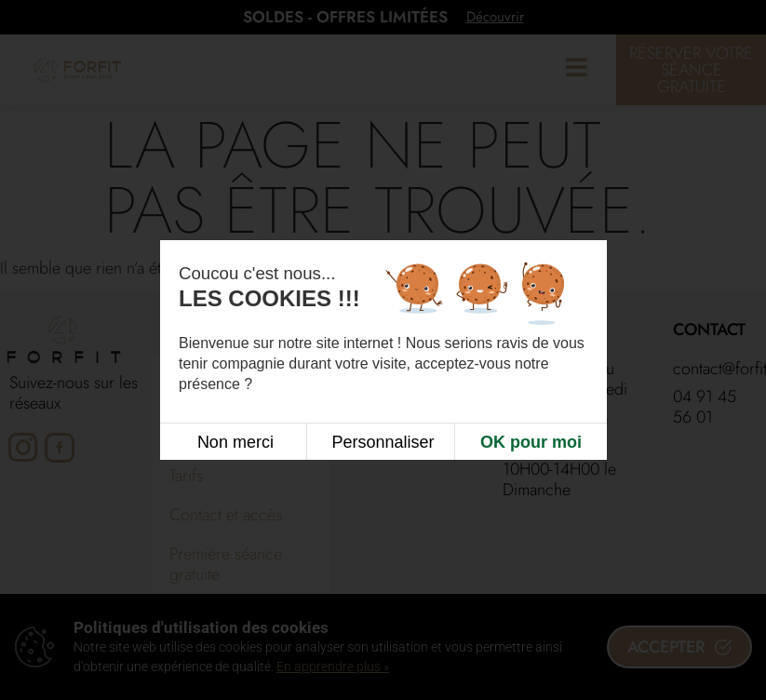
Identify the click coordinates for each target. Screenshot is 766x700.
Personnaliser (383, 441)
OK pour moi (531, 441)
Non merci (235, 441)
